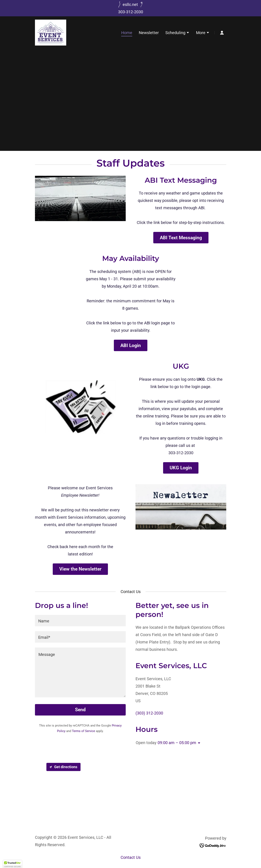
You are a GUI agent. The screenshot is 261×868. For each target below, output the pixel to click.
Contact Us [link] (131, 857)
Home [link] (127, 33)
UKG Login (181, 468)
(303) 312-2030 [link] (149, 713)
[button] (177, 33)
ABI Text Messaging (181, 238)
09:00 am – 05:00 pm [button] (177, 743)
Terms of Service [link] (83, 731)
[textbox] (80, 621)
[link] (51, 32)
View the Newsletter (80, 569)
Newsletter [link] (149, 33)
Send (80, 710)
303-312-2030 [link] (131, 12)
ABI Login (131, 346)
